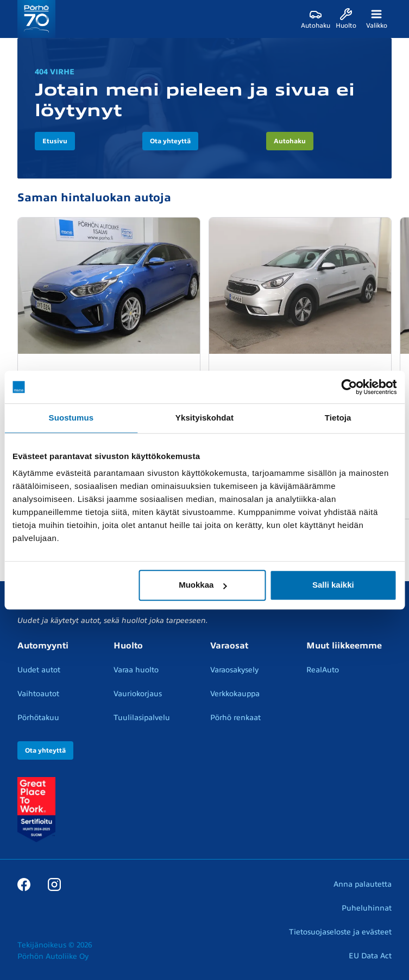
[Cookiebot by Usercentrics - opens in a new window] (349, 387)
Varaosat (229, 646)
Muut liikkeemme (344, 646)
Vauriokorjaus (138, 694)
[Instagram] (54, 884)
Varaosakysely (234, 670)
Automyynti (43, 646)
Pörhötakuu (38, 718)
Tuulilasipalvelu (142, 718)
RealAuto (323, 670)
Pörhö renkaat (235, 718)
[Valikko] (376, 19)
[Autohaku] (316, 19)
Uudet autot (39, 670)
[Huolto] (346, 19)
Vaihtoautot (38, 694)
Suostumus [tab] (71, 418)
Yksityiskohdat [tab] (204, 418)
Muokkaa (203, 585)
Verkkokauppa (235, 694)
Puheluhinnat (367, 908)
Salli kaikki (333, 585)
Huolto (128, 646)
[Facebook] (24, 884)
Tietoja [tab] (338, 418)
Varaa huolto (136, 670)
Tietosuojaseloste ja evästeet (340, 932)
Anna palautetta (363, 884)
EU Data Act (370, 956)
